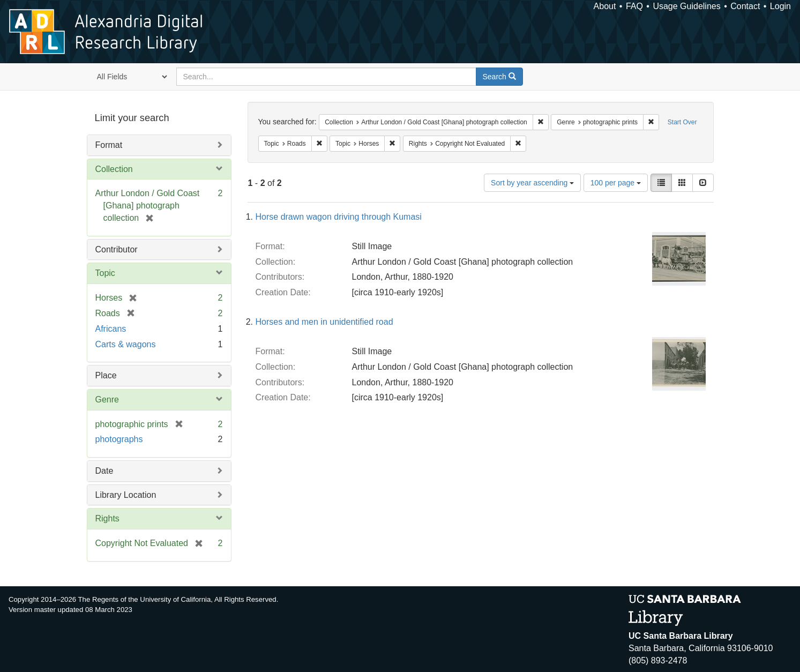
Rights (107, 518)
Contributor (117, 249)
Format (109, 145)
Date (104, 471)
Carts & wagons (126, 344)
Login (780, 6)
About (605, 6)
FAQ (634, 6)
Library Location (126, 495)
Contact (745, 6)
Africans (111, 329)
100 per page (616, 183)
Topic (105, 273)
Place (106, 375)
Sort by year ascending (532, 183)
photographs (119, 439)
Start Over (682, 122)
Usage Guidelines (686, 6)
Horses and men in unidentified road (324, 322)
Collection (114, 169)
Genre (107, 400)
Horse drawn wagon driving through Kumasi (339, 217)
